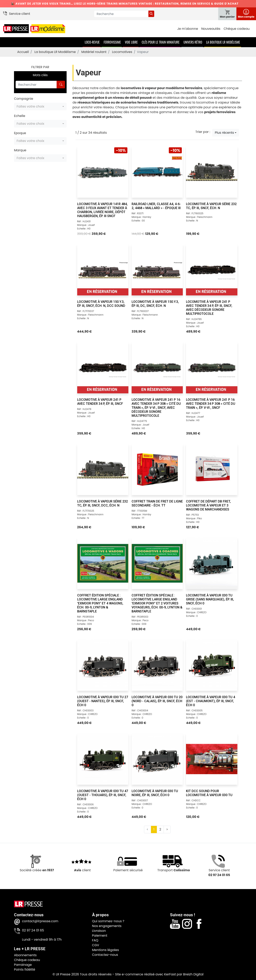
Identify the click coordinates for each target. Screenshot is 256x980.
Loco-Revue (92, 42)
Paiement (100, 936)
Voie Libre (131, 42)
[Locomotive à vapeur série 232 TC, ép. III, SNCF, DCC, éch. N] (103, 470)
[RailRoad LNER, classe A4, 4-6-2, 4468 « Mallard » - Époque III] (157, 172)
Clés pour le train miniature (160, 42)
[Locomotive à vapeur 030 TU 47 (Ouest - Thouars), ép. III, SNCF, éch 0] (103, 759)
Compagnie (24, 99)
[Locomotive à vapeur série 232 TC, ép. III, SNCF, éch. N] (212, 172)
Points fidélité (25, 970)
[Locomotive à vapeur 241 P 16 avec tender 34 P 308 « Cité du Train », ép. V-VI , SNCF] (212, 368)
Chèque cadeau (237, 29)
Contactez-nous (105, 955)
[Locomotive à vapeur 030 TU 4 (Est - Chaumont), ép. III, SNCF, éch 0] (212, 665)
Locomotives (122, 52)
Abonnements (25, 955)
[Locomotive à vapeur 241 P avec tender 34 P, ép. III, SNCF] (103, 368)
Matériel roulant (94, 52)
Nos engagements (107, 926)
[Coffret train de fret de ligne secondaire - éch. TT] (157, 470)
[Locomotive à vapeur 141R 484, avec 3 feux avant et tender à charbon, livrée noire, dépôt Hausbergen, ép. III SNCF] (103, 172)
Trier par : (203, 132)
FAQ (95, 940)
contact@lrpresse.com (40, 921)
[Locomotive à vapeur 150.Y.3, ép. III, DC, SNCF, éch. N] (157, 270)
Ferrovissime (112, 42)
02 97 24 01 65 (33, 930)
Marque (20, 150)
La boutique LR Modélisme (223, 42)
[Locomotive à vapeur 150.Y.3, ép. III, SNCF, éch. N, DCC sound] (103, 270)
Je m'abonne (188, 29)
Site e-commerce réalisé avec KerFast (145, 974)
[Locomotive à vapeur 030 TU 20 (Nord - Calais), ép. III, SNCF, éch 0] (157, 665)
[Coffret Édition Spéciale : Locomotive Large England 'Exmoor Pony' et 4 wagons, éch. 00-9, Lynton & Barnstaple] (103, 563)
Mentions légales (105, 950)
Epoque (20, 133)
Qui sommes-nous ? (108, 921)
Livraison (99, 931)
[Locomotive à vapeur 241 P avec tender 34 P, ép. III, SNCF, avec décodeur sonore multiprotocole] (212, 270)
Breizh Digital (193, 974)
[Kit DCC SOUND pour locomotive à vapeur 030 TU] (212, 759)
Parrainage (23, 965)
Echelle (20, 116)
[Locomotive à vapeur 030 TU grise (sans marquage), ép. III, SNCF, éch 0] (212, 563)
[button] (40, 107)
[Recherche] (121, 14)
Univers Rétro (193, 42)
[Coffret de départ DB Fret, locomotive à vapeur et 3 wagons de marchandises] (212, 470)
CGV (96, 945)
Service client (20, 14)
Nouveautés (211, 29)
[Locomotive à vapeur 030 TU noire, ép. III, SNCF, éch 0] (157, 759)
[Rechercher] (36, 85)
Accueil (23, 52)
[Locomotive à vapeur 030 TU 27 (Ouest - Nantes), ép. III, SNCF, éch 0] (103, 665)
